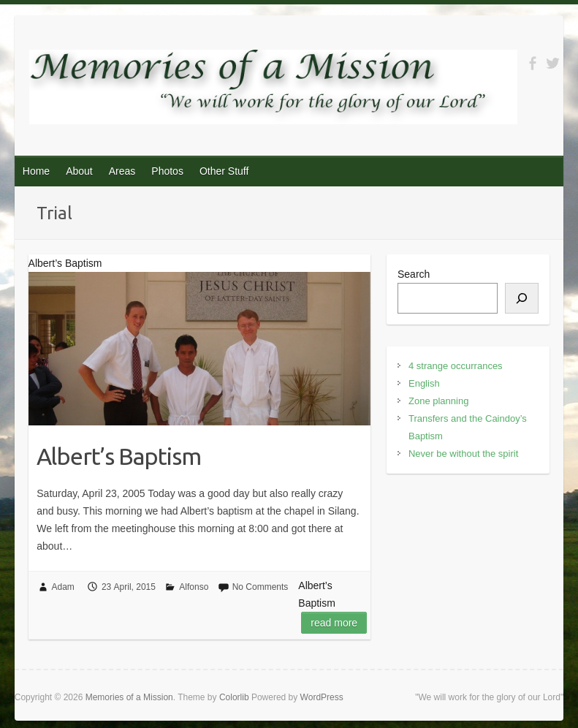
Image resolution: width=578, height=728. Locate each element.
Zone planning (438, 401)
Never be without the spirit (463, 454)
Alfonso (194, 587)
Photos (167, 171)
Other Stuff (224, 171)
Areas (122, 171)
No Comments (261, 587)
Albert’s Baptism (119, 456)
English (424, 383)
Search (414, 274)
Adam (63, 587)
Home (36, 171)
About (79, 171)
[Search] (522, 298)
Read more (334, 623)
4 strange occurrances (456, 366)
